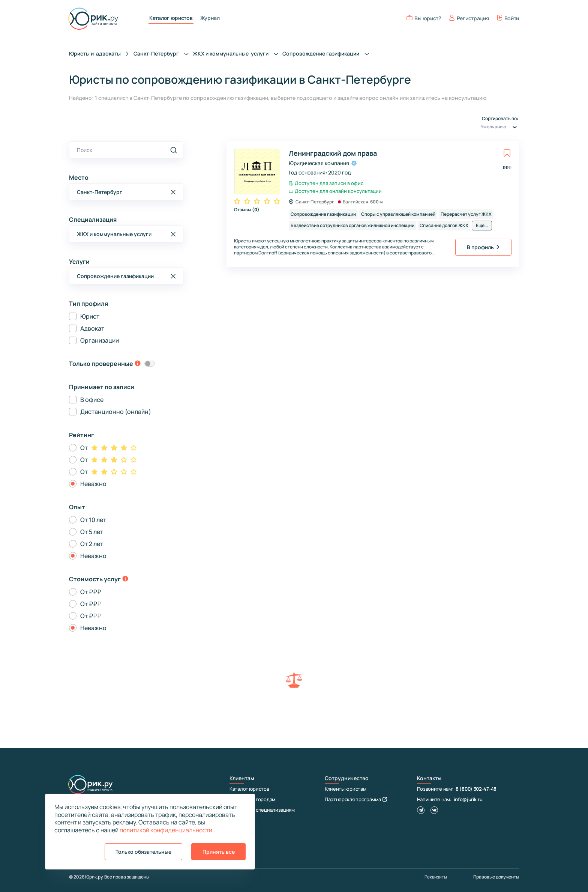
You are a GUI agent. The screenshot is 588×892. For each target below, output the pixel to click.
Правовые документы (496, 877)
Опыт (77, 507)
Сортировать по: (500, 124)
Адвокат (92, 328)
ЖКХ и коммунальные (238, 53)
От (84, 448)
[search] (174, 150)
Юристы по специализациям (262, 810)
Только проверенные (101, 364)
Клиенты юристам (346, 789)
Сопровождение (328, 53)
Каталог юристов (171, 18)
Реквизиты (436, 877)
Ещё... (482, 225)
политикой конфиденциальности (166, 830)
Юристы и (95, 53)
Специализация (93, 220)
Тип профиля (88, 304)
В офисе (92, 400)
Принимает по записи (102, 387)
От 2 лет (92, 544)
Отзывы (247, 210)
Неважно (93, 484)
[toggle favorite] (507, 153)
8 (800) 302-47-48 (476, 789)
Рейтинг (82, 435)
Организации (100, 340)
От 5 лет (92, 532)
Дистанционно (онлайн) (116, 412)
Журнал (210, 18)
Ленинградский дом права (333, 153)
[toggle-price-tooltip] (125, 579)
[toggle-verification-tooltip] (138, 364)
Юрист (90, 316)
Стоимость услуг (95, 579)
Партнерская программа (356, 799)
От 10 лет (93, 520)
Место (79, 177)
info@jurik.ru (468, 799)
